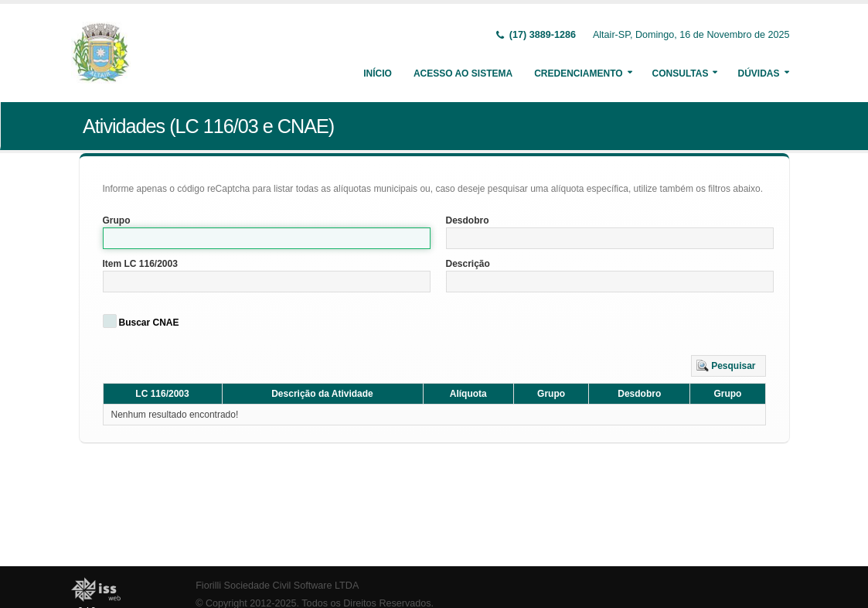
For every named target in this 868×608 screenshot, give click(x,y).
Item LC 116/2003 (140, 264)
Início (378, 73)
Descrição (468, 264)
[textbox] (267, 238)
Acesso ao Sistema (463, 73)
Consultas (681, 73)
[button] (728, 366)
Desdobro (468, 220)
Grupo (117, 220)
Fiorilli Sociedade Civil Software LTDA (277, 586)
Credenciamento (578, 73)
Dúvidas (758, 73)
